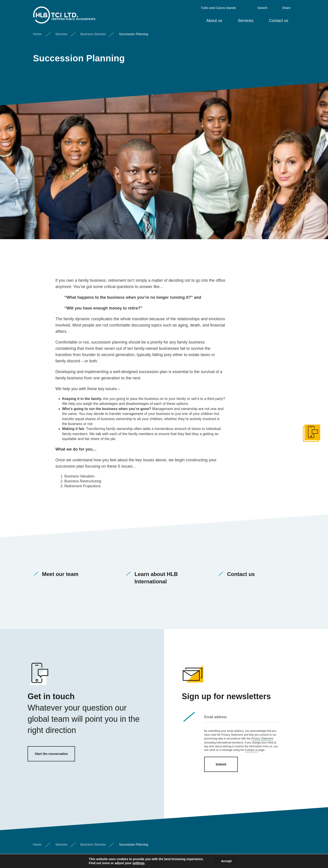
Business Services (93, 32)
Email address (215, 717)
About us (214, 19)
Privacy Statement (262, 739)
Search (262, 6)
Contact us (279, 19)
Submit (221, 764)
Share (286, 6)
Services (245, 19)
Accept (226, 861)
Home (37, 32)
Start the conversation (51, 754)
